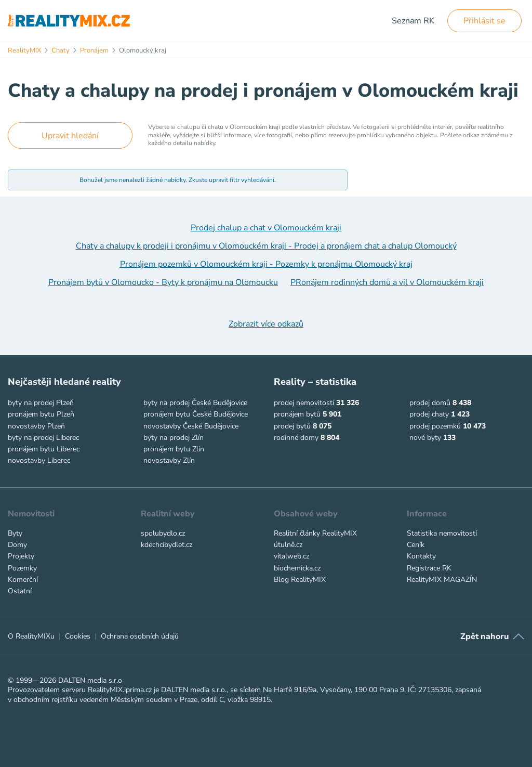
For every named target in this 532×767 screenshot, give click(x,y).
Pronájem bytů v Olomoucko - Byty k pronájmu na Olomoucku (163, 282)
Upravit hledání (70, 136)
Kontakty (421, 556)
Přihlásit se (484, 21)
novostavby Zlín (169, 460)
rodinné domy (296, 438)
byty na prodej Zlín (174, 438)
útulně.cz (288, 545)
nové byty (425, 438)
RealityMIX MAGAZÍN (442, 580)
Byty (15, 533)
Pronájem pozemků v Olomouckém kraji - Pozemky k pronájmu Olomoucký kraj (266, 264)
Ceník (416, 545)
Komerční (23, 580)
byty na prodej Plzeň (41, 403)
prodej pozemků (435, 426)
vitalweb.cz (291, 556)
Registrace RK (429, 568)
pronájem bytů (297, 414)
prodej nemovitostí (304, 403)
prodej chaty (429, 414)
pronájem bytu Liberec (44, 449)
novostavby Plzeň (36, 426)
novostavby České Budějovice (191, 426)
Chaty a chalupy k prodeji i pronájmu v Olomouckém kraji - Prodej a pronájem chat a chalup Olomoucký (266, 246)
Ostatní (20, 591)
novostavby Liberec (39, 460)
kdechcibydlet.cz (167, 545)
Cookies (78, 636)
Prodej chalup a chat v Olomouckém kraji (266, 228)
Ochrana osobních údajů (140, 636)
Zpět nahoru (484, 636)
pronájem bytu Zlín (174, 449)
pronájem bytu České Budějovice (196, 414)
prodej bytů (292, 426)
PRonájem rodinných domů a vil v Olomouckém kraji (387, 282)
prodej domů (430, 403)
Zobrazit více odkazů (266, 324)
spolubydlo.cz (163, 533)
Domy (17, 545)
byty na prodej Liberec (43, 438)
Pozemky (22, 568)
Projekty (21, 556)
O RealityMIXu (31, 636)
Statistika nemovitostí (442, 533)
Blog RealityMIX (300, 580)
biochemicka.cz (297, 568)
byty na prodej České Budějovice (195, 403)
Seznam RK (413, 21)
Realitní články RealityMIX (315, 533)
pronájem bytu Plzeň (41, 414)
